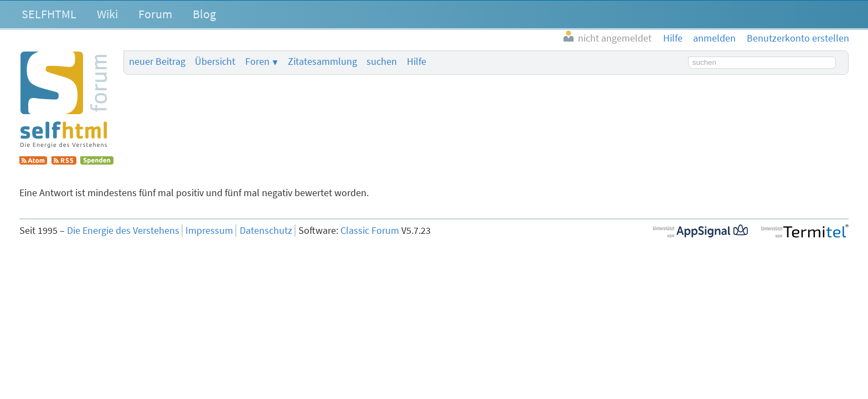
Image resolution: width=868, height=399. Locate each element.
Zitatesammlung (322, 62)
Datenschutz (266, 231)
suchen (382, 62)
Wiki (107, 14)
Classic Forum (370, 231)
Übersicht (215, 62)
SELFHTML (49, 14)
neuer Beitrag (157, 62)
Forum (155, 14)
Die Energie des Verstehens (123, 231)
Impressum (209, 231)
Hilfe (417, 62)
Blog (204, 14)
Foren (257, 62)
